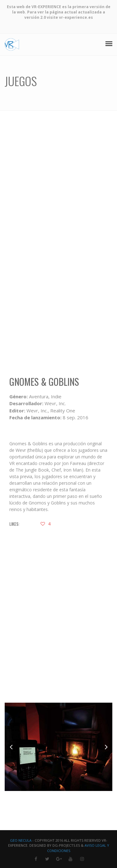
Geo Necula (21, 840)
